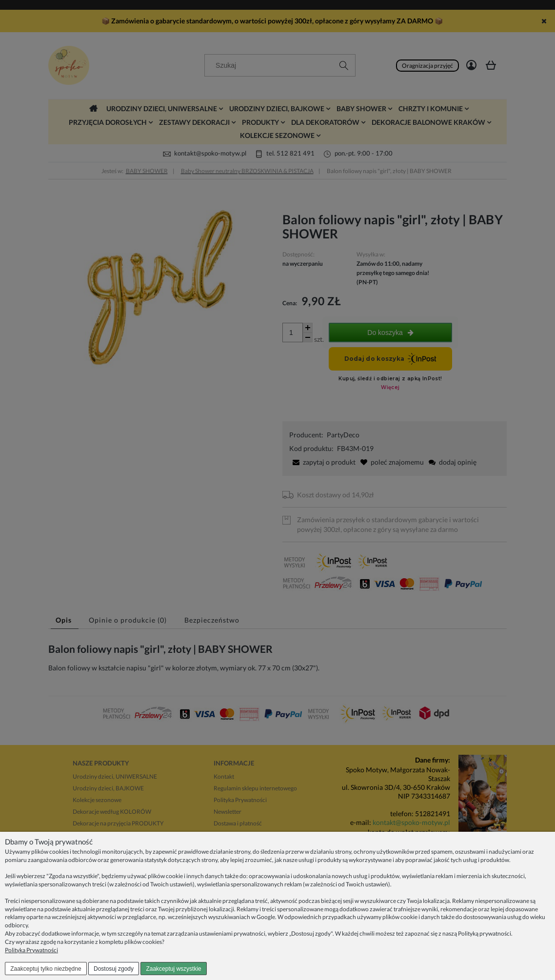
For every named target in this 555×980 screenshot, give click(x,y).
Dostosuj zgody (114, 969)
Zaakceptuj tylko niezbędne (46, 969)
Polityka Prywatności (31, 950)
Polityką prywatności (485, 933)
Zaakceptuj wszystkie (173, 969)
